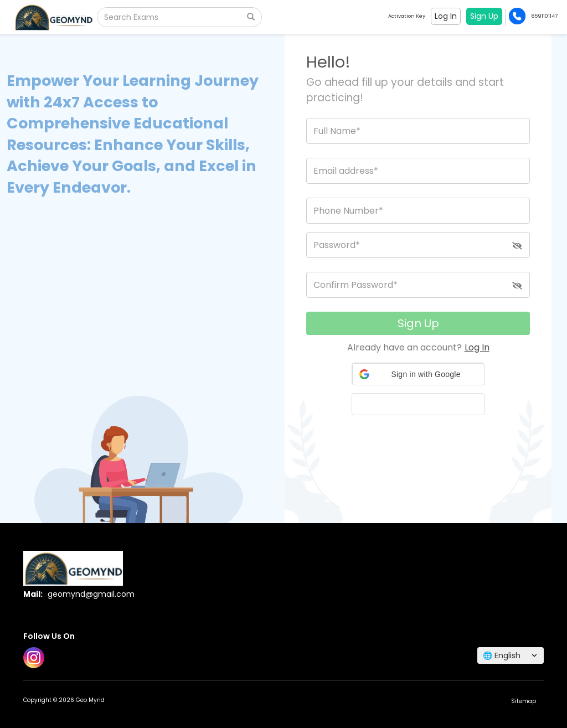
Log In (477, 347)
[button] (419, 374)
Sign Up (418, 323)
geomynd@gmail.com (91, 594)
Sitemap (524, 701)
